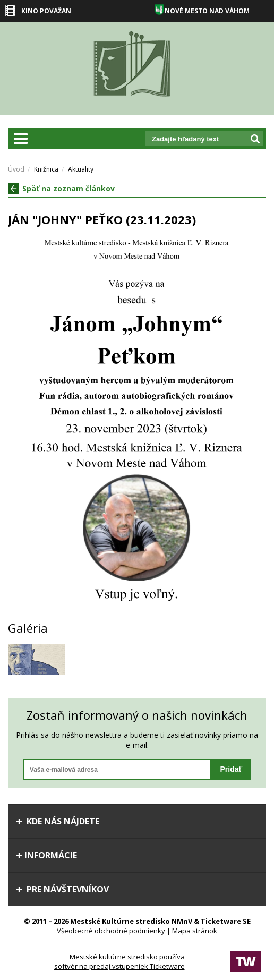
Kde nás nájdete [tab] (58, 821)
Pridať (231, 769)
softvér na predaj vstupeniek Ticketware (119, 966)
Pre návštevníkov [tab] (62, 889)
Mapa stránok (195, 931)
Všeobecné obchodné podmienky (111, 931)
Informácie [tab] (46, 855)
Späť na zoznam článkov (62, 188)
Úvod (16, 169)
